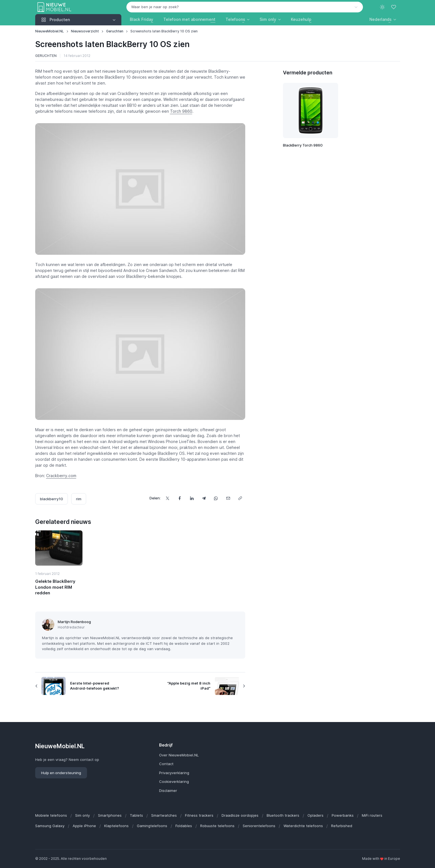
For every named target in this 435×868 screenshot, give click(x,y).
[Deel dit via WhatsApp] (216, 498)
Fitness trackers (199, 815)
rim (79, 499)
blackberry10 (52, 499)
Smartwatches (164, 815)
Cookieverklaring (174, 781)
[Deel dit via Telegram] (204, 498)
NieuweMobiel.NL (50, 31)
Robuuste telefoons (217, 826)
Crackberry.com (61, 476)
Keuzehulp (301, 19)
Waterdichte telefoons (303, 826)
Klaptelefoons (116, 826)
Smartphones (110, 815)
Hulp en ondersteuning (61, 773)
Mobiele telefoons (51, 815)
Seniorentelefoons (259, 826)
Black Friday (141, 19)
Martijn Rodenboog (74, 622)
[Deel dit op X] (168, 498)
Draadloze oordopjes (240, 815)
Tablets (136, 815)
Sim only (82, 815)
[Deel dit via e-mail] (228, 498)
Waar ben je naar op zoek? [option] (155, 7)
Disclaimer (168, 790)
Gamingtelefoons (152, 826)
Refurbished (342, 826)
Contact (166, 764)
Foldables (184, 826)
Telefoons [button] (235, 19)
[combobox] (245, 7)
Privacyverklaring (174, 773)
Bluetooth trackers (283, 815)
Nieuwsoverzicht (85, 31)
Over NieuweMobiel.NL (179, 755)
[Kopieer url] (240, 498)
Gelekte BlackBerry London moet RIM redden (55, 587)
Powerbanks (343, 815)
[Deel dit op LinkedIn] (192, 498)
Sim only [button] (268, 19)
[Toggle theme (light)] (382, 7)
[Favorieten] (394, 7)
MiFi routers (372, 815)
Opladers (315, 815)
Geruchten (115, 31)
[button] (383, 19)
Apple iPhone (84, 826)
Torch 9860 (181, 111)
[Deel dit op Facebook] (180, 498)
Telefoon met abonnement (189, 19)
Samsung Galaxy (50, 826)
